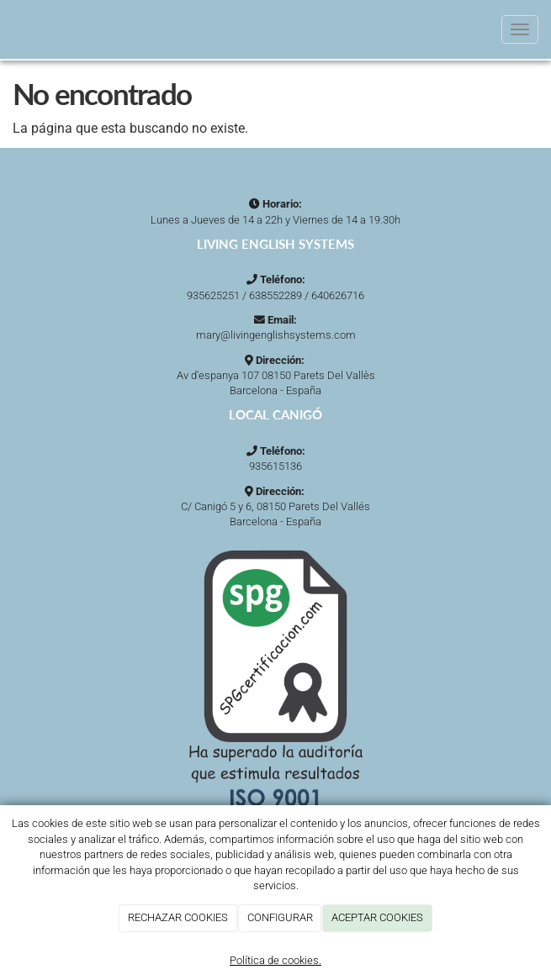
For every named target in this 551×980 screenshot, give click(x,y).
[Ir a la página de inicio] (8, 29)
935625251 (213, 295)
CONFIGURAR (280, 917)
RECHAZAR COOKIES (178, 917)
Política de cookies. (275, 960)
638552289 (275, 295)
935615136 (275, 466)
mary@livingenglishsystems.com (276, 335)
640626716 (338, 295)
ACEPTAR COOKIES (377, 917)
